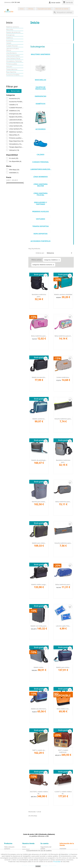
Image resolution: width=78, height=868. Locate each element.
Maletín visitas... (39, 667)
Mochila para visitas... (39, 502)
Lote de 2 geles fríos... (63, 626)
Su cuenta (45, 843)
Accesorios (10, 40)
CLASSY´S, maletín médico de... (63, 793)
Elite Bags (14, 170)
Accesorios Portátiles (13, 75)
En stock (14, 158)
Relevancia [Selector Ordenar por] (60, 253)
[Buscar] (63, 12)
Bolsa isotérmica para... (39, 336)
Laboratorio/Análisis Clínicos (13, 49)
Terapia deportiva (12, 69)
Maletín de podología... (39, 460)
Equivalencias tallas (44, 9)
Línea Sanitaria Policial (13, 58)
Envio (24, 847)
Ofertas (31, 9)
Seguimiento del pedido (46, 848)
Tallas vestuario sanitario (9, 848)
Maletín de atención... (39, 377)
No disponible (15, 161)
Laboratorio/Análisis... (41, 169)
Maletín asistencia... (39, 419)
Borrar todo (14, 91)
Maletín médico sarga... (39, 584)
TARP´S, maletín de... (39, 750)
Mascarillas (10, 30)
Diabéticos (10, 38)
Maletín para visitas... (39, 543)
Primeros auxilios (12, 64)
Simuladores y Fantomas (14, 61)
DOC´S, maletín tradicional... (63, 751)
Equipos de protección (13, 32)
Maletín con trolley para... (39, 626)
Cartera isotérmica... (63, 377)
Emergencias (10, 35)
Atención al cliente (62, 9)
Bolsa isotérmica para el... (63, 336)
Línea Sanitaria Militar (13, 56)
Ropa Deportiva (11, 72)
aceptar (38, 866)
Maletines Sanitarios (13, 27)
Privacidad (57, 862)
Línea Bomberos (11, 53)
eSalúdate (14, 173)
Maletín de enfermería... (39, 709)
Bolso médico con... (63, 709)
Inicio (22, 9)
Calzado (9, 43)
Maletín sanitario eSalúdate (63, 294)
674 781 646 (16, 2)
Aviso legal (26, 849)
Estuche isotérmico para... (63, 419)
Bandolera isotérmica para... (39, 295)
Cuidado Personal (12, 46)
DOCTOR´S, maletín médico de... (39, 793)
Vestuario (9, 67)
